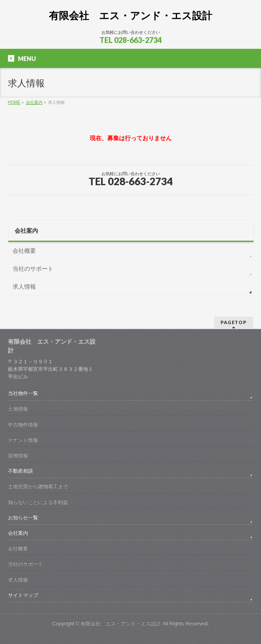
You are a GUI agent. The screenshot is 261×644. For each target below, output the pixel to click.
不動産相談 (20, 471)
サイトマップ (23, 595)
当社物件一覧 (23, 393)
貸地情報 (18, 455)
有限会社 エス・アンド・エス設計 (130, 16)
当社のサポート (33, 269)
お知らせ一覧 (23, 518)
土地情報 (18, 409)
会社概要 (24, 251)
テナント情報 (23, 440)
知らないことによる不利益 (38, 502)
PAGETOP (234, 322)
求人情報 (24, 287)
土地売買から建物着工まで (38, 486)
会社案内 (26, 231)
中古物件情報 (23, 425)
